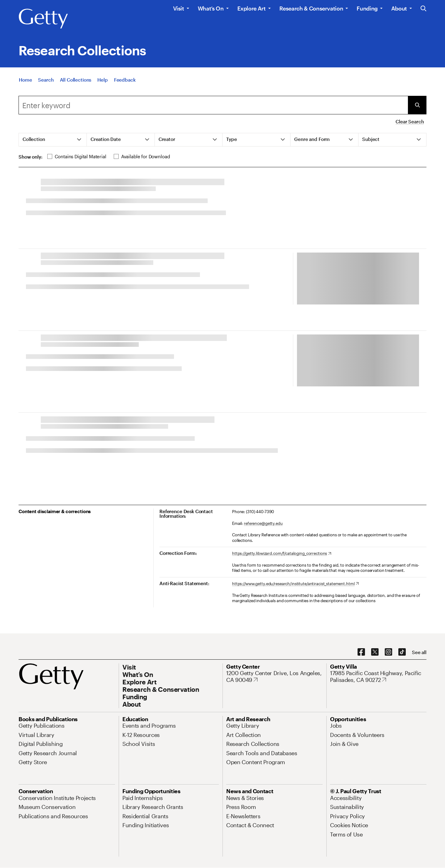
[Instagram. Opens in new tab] (388, 652)
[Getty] (43, 19)
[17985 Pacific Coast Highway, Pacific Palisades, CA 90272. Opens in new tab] (378, 677)
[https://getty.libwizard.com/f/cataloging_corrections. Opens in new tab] (282, 554)
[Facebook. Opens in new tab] (361, 652)
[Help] (102, 86)
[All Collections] (76, 86)
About (399, 8)
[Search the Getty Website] (424, 9)
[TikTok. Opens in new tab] (402, 652)
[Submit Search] (417, 105)
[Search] (46, 86)
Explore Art (252, 8)
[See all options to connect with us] (419, 652)
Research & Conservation (311, 8)
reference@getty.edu (263, 523)
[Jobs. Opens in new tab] (336, 725)
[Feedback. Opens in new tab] (125, 86)
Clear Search (410, 121)
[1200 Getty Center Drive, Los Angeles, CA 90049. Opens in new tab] (274, 677)
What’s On (211, 8)
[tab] (53, 140)
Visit (179, 8)
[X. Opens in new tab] (375, 652)
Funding (367, 8)
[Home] (25, 86)
